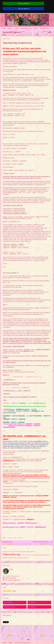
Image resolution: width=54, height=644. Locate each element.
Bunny (11, 552)
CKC (4, 538)
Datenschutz (22, 552)
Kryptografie (20, 558)
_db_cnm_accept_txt (23, 3)
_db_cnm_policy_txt (23, 9)
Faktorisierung (12, 554)
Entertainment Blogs (10, 578)
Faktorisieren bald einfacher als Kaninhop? (41, 542)
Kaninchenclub (34, 555)
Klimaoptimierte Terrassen (8, 558)
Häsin (24, 555)
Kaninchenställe (41, 555)
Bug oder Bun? (8, 542)
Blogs (10, 643)
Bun (8, 552)
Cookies (18, 552)
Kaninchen (28, 555)
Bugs (6, 552)
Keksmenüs (47, 555)
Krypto (15, 558)
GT (22, 555)
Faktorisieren (32, 552)
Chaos (14, 552)
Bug (4, 552)
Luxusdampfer (25, 558)
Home (5, 643)
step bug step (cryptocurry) (12, 580)
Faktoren (27, 552)
